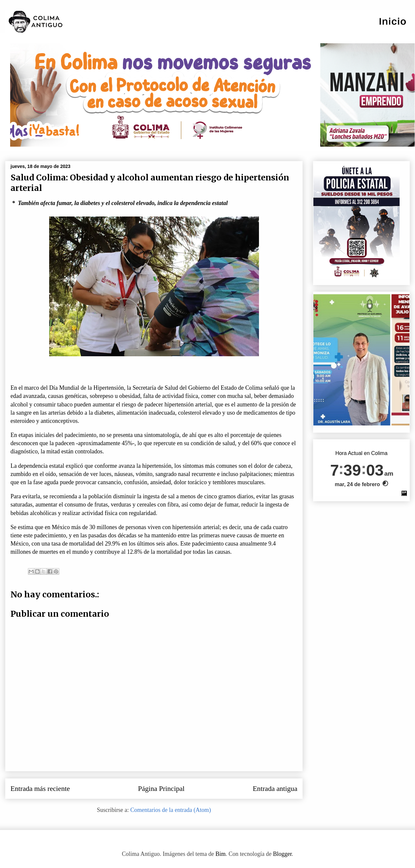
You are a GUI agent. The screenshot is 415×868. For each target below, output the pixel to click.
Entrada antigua (275, 789)
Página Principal (161, 789)
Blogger (282, 854)
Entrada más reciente (40, 789)
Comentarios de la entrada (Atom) (171, 810)
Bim (220, 854)
